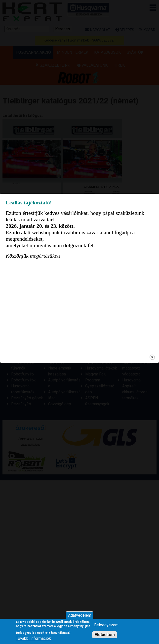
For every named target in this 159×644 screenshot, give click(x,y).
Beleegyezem (106, 625)
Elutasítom (105, 635)
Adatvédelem (80, 615)
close (152, 392)
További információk (33, 638)
